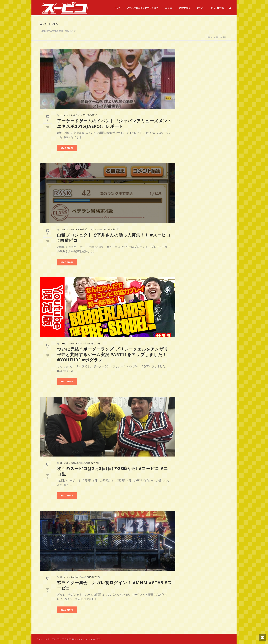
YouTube (184, 8)
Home (211, 37)
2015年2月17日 (111, 229)
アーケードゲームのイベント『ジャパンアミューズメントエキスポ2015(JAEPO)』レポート (114, 123)
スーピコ (64, 115)
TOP (118, 8)
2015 (218, 37)
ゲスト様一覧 (217, 8)
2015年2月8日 (93, 343)
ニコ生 (168, 8)
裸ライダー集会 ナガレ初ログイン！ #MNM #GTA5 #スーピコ (115, 585)
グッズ (200, 8)
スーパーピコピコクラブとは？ (143, 8)
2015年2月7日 (92, 463)
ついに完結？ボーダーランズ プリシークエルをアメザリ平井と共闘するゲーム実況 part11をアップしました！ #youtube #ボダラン (113, 354)
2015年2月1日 (93, 577)
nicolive (75, 463)
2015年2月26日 (90, 115)
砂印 (73, 115)
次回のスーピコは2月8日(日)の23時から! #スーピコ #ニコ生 (113, 471)
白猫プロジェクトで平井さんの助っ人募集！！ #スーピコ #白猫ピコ (114, 237)
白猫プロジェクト (88, 229)
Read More (67, 148)
